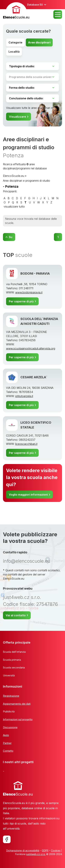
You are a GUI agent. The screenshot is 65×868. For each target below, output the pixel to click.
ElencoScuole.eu (14, 176)
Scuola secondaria (14, 667)
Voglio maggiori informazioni (28, 495)
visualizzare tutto (14, 206)
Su (11, 237)
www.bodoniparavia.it (29, 292)
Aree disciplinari (39, 42)
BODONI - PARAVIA (35, 273)
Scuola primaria (12, 660)
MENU (58, 14)
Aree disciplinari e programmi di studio (27, 181)
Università (9, 675)
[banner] (16, 11)
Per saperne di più (21, 301)
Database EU (35, 5)
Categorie (15, 42)
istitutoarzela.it (24, 396)
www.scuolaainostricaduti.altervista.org (31, 348)
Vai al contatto (16, 615)
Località (14, 52)
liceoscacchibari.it (26, 444)
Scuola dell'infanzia (14, 652)
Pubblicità (9, 711)
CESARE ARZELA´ (34, 377)
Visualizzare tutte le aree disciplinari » (29, 108)
